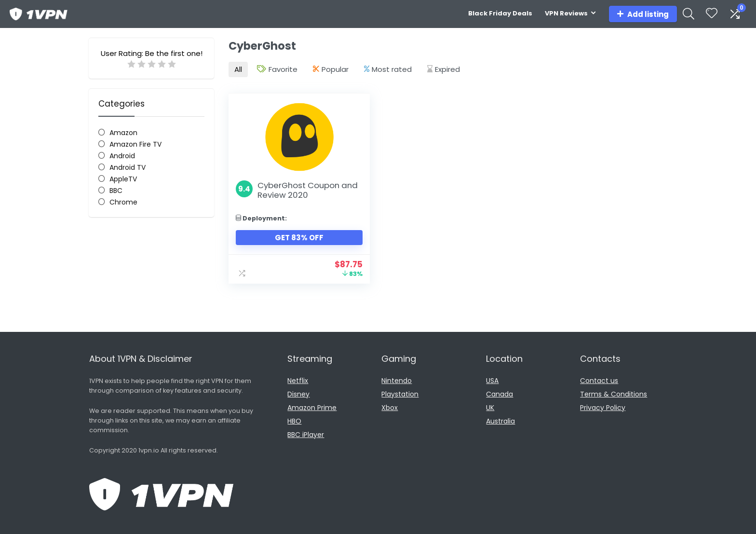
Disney (298, 394)
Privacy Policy (603, 407)
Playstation (400, 394)
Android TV (128, 167)
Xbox (390, 407)
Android (122, 156)
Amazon (123, 133)
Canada (499, 394)
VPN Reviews (566, 13)
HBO (294, 421)
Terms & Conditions (614, 394)
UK (490, 407)
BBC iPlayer (306, 434)
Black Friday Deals (500, 13)
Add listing (643, 14)
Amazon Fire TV (135, 144)
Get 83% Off (297, 237)
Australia (500, 421)
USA (492, 380)
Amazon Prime (312, 407)
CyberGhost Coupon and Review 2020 (308, 190)
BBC (116, 191)
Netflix (298, 380)
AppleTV (123, 179)
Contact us (599, 380)
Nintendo (397, 380)
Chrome (123, 202)
